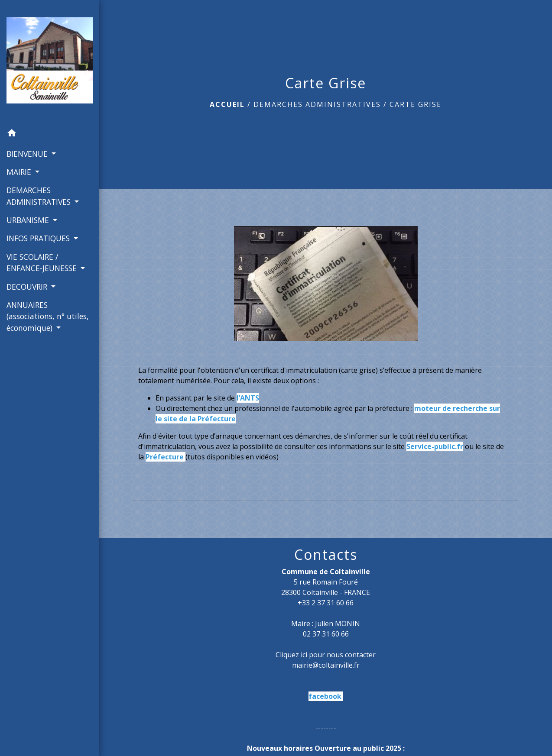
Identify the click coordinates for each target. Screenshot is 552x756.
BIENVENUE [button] (28, 154)
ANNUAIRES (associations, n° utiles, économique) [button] (48, 316)
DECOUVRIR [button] (28, 287)
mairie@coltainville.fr (326, 665)
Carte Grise (416, 104)
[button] (50, 134)
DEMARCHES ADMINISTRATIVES (317, 104)
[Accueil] (50, 62)
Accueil (227, 104)
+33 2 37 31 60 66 (326, 603)
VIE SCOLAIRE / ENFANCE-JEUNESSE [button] (43, 262)
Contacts (326, 555)
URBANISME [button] (29, 220)
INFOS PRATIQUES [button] (39, 238)
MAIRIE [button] (20, 172)
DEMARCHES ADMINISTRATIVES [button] (40, 196)
